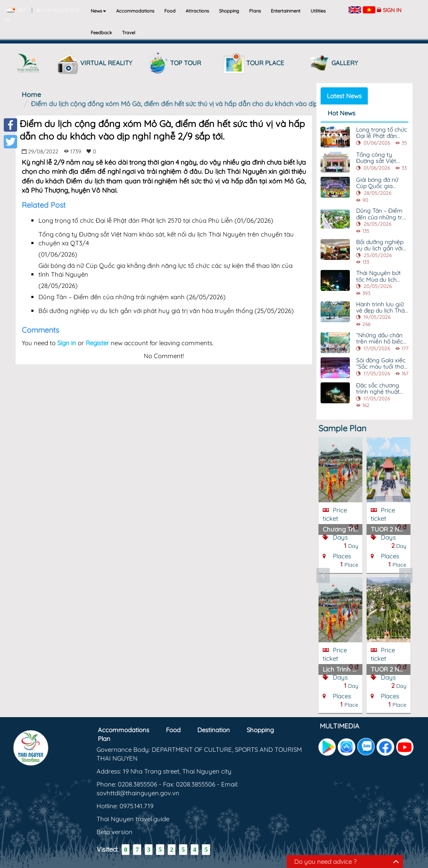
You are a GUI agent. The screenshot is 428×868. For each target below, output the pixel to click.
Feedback (101, 33)
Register (97, 343)
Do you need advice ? (325, 862)
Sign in (392, 10)
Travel (129, 33)
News (98, 11)
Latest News (344, 96)
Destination (214, 730)
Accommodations (135, 11)
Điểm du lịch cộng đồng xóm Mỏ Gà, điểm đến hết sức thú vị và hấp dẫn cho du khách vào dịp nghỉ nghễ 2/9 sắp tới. (209, 104)
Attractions (197, 11)
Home (31, 94)
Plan (104, 739)
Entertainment (286, 11)
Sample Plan (343, 428)
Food (170, 11)
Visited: (107, 849)
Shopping (229, 11)
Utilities (318, 11)
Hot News (341, 113)
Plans (255, 11)
